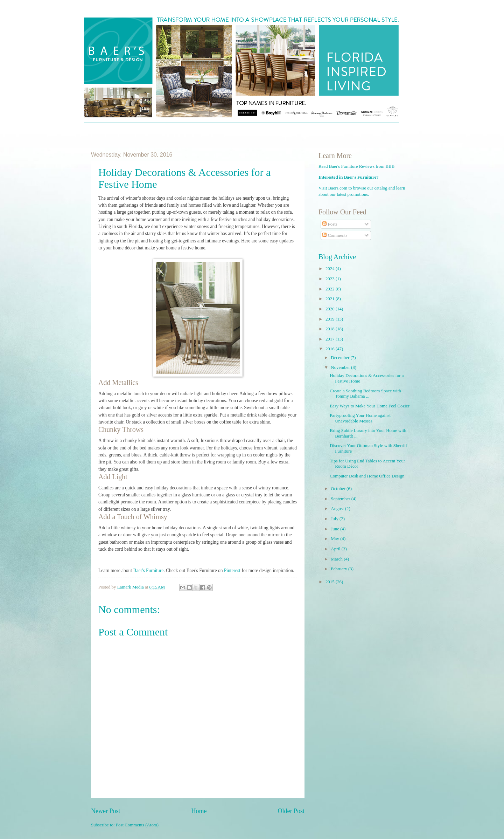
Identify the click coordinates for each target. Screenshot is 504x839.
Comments (335, 235)
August (338, 509)
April (336, 549)
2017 (331, 339)
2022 (331, 289)
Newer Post (106, 811)
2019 (331, 319)
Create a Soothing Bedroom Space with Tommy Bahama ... (365, 394)
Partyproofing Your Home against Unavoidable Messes (360, 418)
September (341, 499)
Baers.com (338, 188)
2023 (331, 279)
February (339, 569)
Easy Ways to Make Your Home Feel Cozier (370, 406)
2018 (331, 329)
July (335, 519)
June (335, 529)
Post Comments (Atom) (137, 825)
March (337, 559)
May (335, 539)
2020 (331, 309)
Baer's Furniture (148, 570)
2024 (331, 269)
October (339, 489)
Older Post (291, 811)
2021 (331, 299)
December (341, 358)
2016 (331, 349)
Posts (330, 224)
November (341, 367)
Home (199, 811)
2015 (331, 582)
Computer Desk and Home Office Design (367, 476)
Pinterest (232, 570)
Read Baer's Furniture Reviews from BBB (356, 166)
